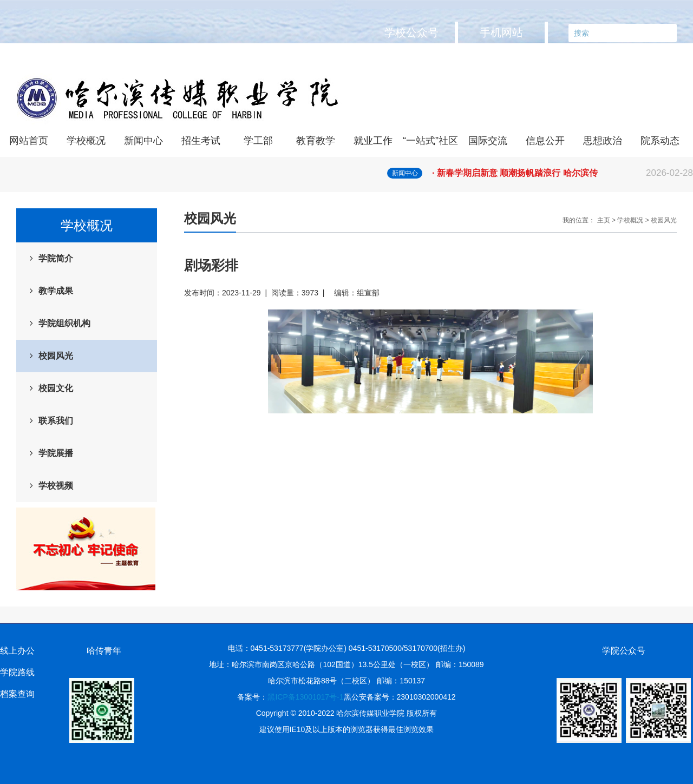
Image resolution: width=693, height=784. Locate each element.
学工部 (258, 141)
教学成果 (56, 291)
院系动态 (660, 141)
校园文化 (56, 388)
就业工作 (373, 141)
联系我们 (56, 421)
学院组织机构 (64, 323)
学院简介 (56, 258)
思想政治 (603, 141)
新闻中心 (143, 141)
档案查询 (17, 694)
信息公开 (545, 141)
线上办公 (17, 651)
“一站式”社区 (430, 141)
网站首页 (29, 141)
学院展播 (56, 453)
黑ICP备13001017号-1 (305, 697)
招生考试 (201, 141)
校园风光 (56, 356)
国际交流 (488, 141)
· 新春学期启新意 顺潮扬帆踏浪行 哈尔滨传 (563, 173)
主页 (604, 220)
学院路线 (17, 672)
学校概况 (86, 141)
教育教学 (316, 141)
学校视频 (56, 486)
